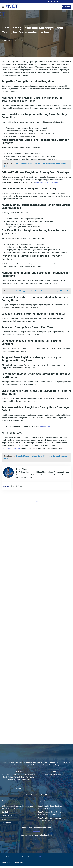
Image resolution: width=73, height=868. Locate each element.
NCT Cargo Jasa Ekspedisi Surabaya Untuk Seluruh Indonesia (18, 807)
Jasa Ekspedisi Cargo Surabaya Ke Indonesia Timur (50, 807)
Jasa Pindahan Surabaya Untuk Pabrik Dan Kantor (50, 819)
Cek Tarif (5, 812)
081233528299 (45, 427)
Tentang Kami (7, 816)
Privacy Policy (20, 863)
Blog (21, 40)
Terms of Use (6, 863)
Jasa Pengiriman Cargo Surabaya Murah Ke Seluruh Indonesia (51, 813)
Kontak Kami (6, 823)
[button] (68, 2)
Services (5, 819)
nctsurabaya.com (15, 857)
